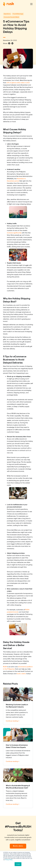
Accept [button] (18, 864)
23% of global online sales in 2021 (18, 83)
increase (10, 233)
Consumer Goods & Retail (11, 17)
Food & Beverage (18, 14)
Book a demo (18, 846)
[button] (31, 4)
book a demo (21, 673)
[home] (8, 4)
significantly (17, 233)
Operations (7, 14)
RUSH (5, 667)
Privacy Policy (9, 860)
